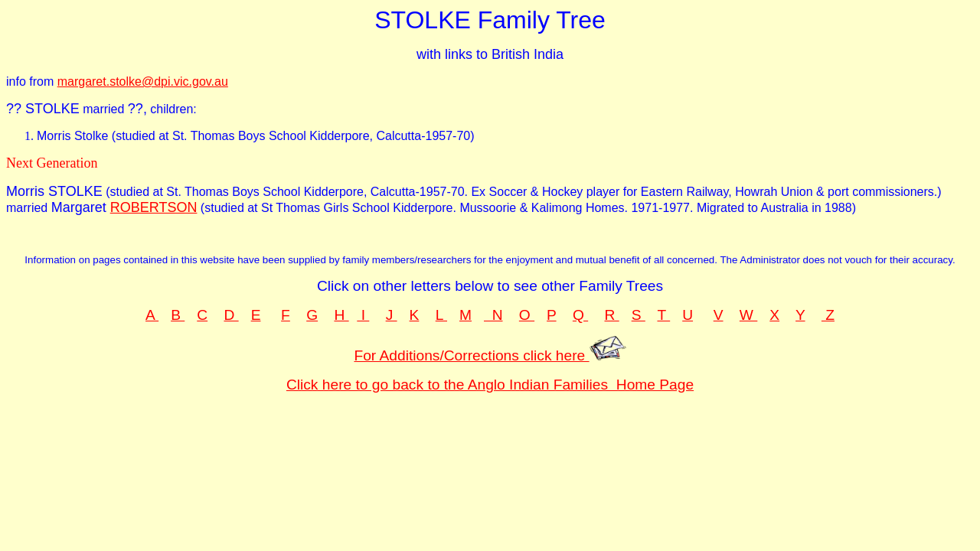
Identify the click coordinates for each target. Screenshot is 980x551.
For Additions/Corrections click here (490, 355)
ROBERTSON (154, 207)
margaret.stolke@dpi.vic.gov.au (143, 82)
